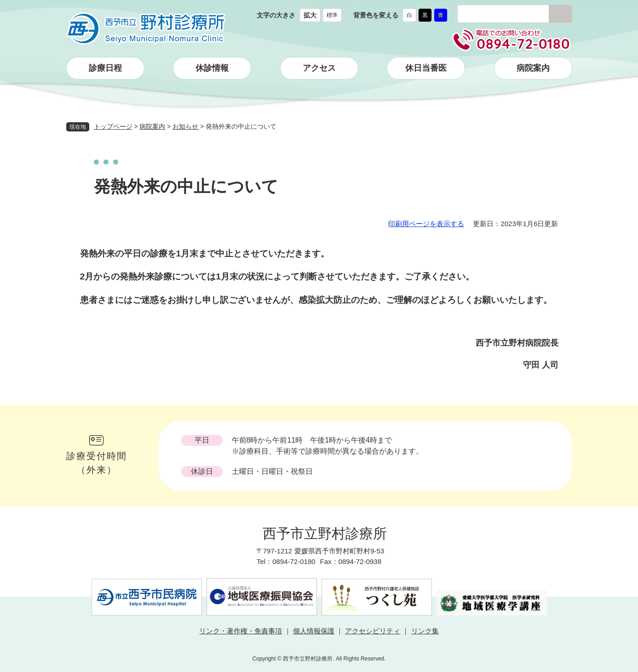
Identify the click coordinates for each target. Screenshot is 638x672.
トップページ (113, 126)
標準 (332, 15)
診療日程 (105, 68)
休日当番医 (426, 68)
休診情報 (212, 68)
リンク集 (425, 631)
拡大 (310, 15)
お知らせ (185, 126)
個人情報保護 (314, 631)
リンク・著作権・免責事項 (241, 631)
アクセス (319, 68)
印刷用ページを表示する (426, 224)
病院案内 (533, 68)
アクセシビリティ (373, 631)
